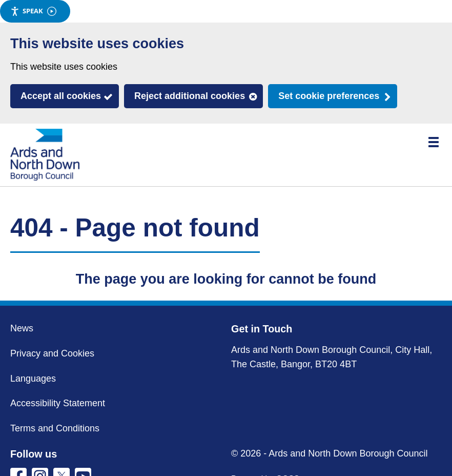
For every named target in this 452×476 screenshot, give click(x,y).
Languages (33, 379)
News (22, 328)
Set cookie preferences (329, 96)
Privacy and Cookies (52, 353)
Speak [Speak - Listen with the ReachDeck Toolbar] (33, 11)
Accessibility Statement (58, 403)
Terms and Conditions (55, 428)
